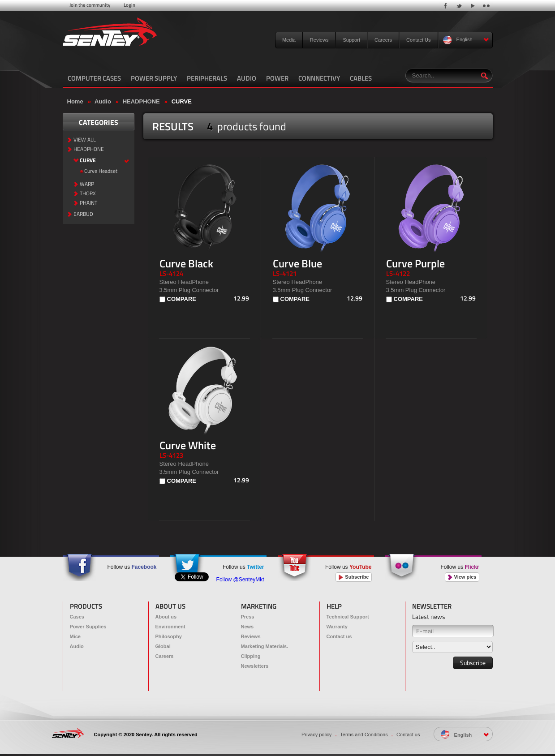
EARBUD (83, 214)
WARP (87, 184)
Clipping (251, 656)
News (247, 627)
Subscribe (353, 577)
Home (75, 101)
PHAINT (88, 203)
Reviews (319, 40)
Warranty (337, 627)
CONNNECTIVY (319, 78)
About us (166, 617)
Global (163, 646)
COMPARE (182, 299)
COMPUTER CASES (94, 78)
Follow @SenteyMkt (240, 580)
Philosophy (169, 636)
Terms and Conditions (364, 735)
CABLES (361, 78)
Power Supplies (88, 627)
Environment (170, 627)
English (466, 40)
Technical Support (348, 617)
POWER (277, 78)
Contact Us (418, 40)
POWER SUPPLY (154, 78)
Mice (75, 636)
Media (289, 40)
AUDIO (247, 78)
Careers (383, 40)
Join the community (90, 5)
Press (248, 617)
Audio (103, 101)
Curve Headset (101, 171)
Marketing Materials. (265, 646)
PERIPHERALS (207, 78)
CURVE (182, 101)
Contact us (339, 636)
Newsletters (255, 666)
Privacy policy (316, 735)
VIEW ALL (85, 140)
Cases (77, 617)
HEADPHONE (141, 101)
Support (351, 40)
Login (129, 5)
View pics (462, 577)
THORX (88, 194)
